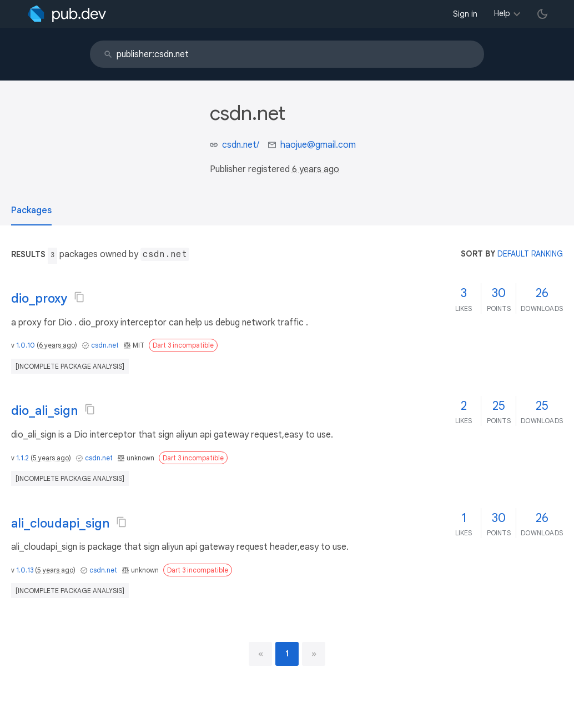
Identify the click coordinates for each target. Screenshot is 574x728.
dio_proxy (39, 298)
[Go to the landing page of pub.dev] (67, 14)
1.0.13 (25, 570)
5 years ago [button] (51, 458)
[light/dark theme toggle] (542, 14)
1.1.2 (22, 458)
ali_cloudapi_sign (60, 523)
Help (502, 13)
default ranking (530, 254)
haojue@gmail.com (318, 145)
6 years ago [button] (316, 169)
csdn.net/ (241, 145)
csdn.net (105, 345)
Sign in (465, 14)
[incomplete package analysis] (70, 366)
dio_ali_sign (44, 411)
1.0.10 (26, 345)
